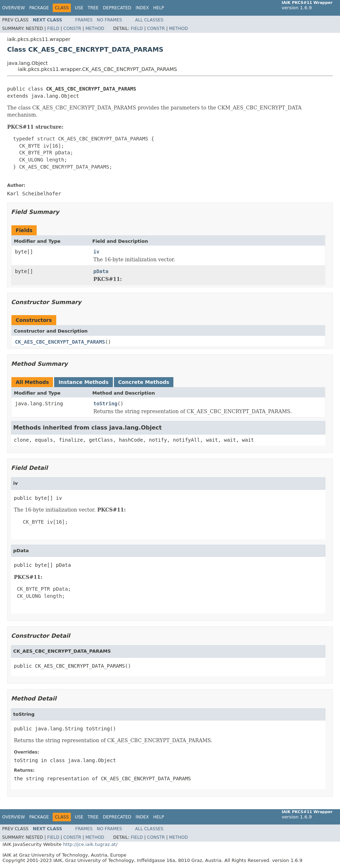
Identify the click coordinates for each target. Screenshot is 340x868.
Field (53, 29)
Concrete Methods (144, 382)
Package (39, 8)
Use (79, 8)
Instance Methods (83, 382)
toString (105, 404)
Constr (72, 29)
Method (95, 29)
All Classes (149, 20)
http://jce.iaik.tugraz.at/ (90, 844)
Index (142, 8)
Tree (93, 8)
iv (96, 252)
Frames (84, 20)
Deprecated (117, 8)
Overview (14, 8)
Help (159, 8)
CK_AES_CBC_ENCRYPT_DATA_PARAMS (60, 342)
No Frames (109, 20)
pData (101, 271)
